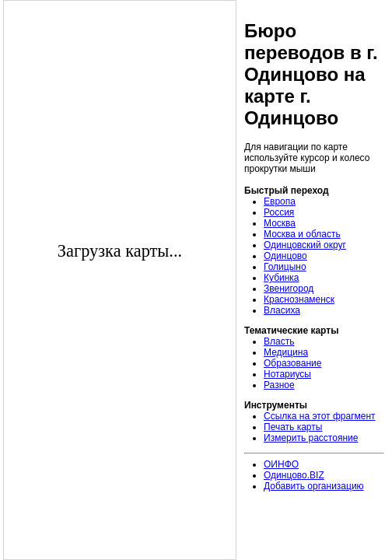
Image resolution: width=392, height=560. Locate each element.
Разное (279, 385)
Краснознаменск (299, 299)
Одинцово (285, 256)
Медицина (286, 352)
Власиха (282, 310)
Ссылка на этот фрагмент (320, 416)
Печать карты (293, 427)
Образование (292, 363)
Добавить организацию (314, 486)
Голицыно (285, 267)
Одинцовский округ (305, 245)
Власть (279, 341)
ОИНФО (281, 464)
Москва (280, 223)
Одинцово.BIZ (294, 475)
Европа (280, 201)
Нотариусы (287, 374)
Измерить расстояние (311, 438)
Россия (279, 212)
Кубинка (282, 278)
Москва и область (302, 234)
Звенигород (289, 289)
